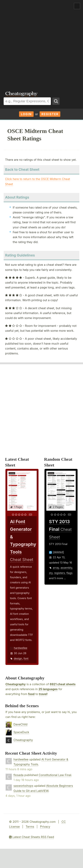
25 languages (48, 689)
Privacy (45, 827)
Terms (30, 827)
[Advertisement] (41, 43)
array (56, 568)
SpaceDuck (21, 732)
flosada (19, 775)
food (31, 694)
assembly (66, 568)
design (18, 658)
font (26, 658)
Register (50, 114)
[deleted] (58, 552)
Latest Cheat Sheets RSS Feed (32, 837)
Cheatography (16, 684)
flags (69, 573)
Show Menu (77, 6)
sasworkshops (23, 786)
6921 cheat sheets (63, 684)
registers (59, 573)
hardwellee (21, 648)
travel (43, 694)
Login (26, 114)
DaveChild (20, 724)
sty (51, 573)
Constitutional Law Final (55, 775)
